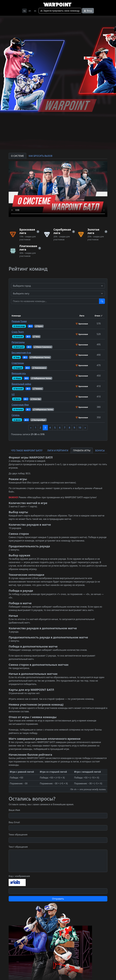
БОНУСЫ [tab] (100, 451)
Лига (82, 316)
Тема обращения (18, 835)
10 (80, 428)
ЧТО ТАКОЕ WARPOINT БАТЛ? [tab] (27, 451)
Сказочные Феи (20, 405)
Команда (16, 316)
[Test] (55, 301)
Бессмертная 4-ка (21, 353)
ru (24, 11)
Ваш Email (14, 822)
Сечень (16, 415)
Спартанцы (18, 363)
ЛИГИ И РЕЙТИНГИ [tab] (58, 451)
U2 (13, 394)
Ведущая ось (19, 373)
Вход (88, 11)
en (30, 11)
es (35, 11)
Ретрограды (18, 342)
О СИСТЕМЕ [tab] (17, 156)
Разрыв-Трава (19, 321)
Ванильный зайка (21, 384)
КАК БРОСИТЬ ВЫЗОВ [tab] (40, 156)
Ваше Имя (14, 810)
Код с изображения (19, 876)
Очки (97, 316)
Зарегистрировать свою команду (60, 11)
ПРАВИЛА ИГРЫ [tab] (82, 451)
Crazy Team (18, 332)
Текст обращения (18, 847)
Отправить (58, 899)
